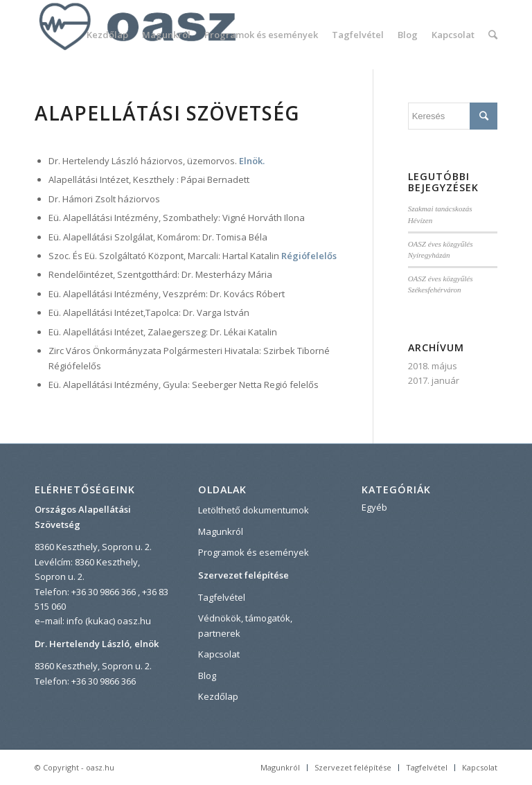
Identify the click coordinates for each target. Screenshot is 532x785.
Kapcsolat (219, 654)
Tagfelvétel (222, 597)
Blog (207, 676)
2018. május (433, 366)
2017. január (434, 380)
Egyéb (374, 507)
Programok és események (254, 552)
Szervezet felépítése (243, 575)
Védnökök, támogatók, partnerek (245, 625)
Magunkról (221, 531)
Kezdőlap (218, 696)
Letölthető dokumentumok (254, 510)
